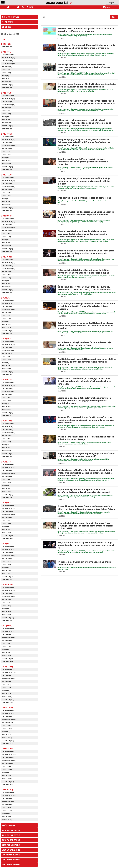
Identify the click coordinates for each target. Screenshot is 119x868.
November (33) (8, 345)
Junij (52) (6, 401)
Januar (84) (7, 498)
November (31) (8, 99)
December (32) (8, 137)
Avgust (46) (7, 272)
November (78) (9, 591)
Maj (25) (6, 322)
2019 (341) (6, 298)
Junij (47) (6, 278)
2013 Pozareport (11, 835)
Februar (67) (8, 577)
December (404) (9, 792)
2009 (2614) (7, 708)
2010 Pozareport (11, 850)
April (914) (7, 817)
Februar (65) (7, 495)
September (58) (8, 433)
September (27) (9, 310)
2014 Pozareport (11, 830)
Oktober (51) (7, 266)
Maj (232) (6, 691)
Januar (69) (7, 580)
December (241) (8, 751)
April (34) (6, 202)
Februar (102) (8, 618)
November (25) (8, 58)
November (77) (9, 508)
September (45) (8, 269)
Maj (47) (6, 281)
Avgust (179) (8, 723)
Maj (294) (6, 773)
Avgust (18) (7, 354)
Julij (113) (6, 685)
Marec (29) (7, 123)
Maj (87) (6, 650)
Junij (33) (6, 155)
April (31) (6, 79)
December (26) (8, 55)
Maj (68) (6, 486)
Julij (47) (6, 275)
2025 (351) (6, 52)
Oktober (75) (8, 512)
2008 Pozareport (11, 860)
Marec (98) (7, 533)
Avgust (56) (7, 436)
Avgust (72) (7, 518)
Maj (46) (6, 240)
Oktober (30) (7, 102)
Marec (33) (7, 82)
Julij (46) (6, 439)
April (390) (7, 776)
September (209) (9, 719)
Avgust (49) (7, 477)
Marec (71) (7, 492)
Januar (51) (7, 416)
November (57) (8, 263)
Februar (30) (7, 85)
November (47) (9, 427)
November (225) (9, 754)
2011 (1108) (7, 626)
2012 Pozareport (11, 840)
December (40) (8, 96)
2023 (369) (6, 134)
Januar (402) (8, 785)
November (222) (9, 713)
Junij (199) (7, 729)
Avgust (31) (7, 67)
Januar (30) (7, 129)
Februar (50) (7, 290)
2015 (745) (6, 462)
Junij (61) (6, 483)
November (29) (8, 140)
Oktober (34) (7, 307)
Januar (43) (7, 211)
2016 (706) (6, 421)
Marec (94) (7, 615)
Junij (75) (6, 442)
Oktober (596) (8, 798)
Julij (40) (6, 234)
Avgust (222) (8, 764)
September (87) (9, 678)
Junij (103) (7, 647)
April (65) (6, 448)
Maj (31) (5, 363)
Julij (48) (6, 398)
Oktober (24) (8, 348)
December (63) (8, 464)
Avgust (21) (7, 108)
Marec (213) (7, 738)
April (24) (6, 120)
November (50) (8, 222)
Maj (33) (5, 76)
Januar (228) (8, 744)
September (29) (9, 146)
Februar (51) (7, 249)
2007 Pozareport (11, 864)
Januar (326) (8, 703)
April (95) (6, 653)
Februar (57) (7, 454)
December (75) (8, 505)
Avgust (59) (7, 559)
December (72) (8, 587)
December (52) (8, 424)
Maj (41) (6, 199)
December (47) (8, 219)
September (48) (9, 228)
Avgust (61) (7, 600)
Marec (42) (7, 369)
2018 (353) (6, 339)
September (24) (9, 351)
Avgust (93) (7, 640)
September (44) (9, 392)
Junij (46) (6, 237)
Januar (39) (7, 170)
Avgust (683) (7, 804)
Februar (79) (8, 536)
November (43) (8, 304)
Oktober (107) (8, 675)
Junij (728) (7, 810)
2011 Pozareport (11, 845)
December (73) (8, 546)
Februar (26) (7, 331)
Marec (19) (7, 328)
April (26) (6, 325)
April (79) (6, 571)
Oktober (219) (8, 716)
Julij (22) (6, 316)
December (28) (8, 342)
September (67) (9, 597)
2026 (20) (6, 44)
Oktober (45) (7, 389)
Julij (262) (7, 767)
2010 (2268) (7, 667)
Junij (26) (6, 73)
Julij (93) (6, 603)
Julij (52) (6, 480)
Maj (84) (6, 568)
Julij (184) (7, 726)
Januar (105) (8, 539)
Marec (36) (7, 205)
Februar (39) (7, 208)
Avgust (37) (7, 231)
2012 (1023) (7, 585)
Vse (3, 39)
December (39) (8, 178)
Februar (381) (8, 782)
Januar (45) (7, 375)
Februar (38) (7, 372)
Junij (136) (7, 688)
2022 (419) (6, 175)
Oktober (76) (8, 553)
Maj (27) (6, 117)
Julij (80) (6, 521)
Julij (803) (7, 807)
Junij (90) (6, 524)
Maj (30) (6, 158)
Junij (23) (6, 360)
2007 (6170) (7, 790)
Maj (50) (6, 404)
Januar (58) (7, 252)
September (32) (8, 105)
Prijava (112, 3)
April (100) (7, 612)
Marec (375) (7, 779)
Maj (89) (6, 527)
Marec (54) (7, 410)
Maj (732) (6, 814)
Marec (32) (7, 164)
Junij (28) (6, 114)
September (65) (8, 556)
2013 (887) (6, 544)
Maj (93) (6, 609)
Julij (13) (6, 357)
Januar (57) (7, 293)
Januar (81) (7, 621)
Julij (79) (6, 562)
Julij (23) (6, 70)
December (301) (8, 710)
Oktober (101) (8, 634)
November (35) (8, 181)
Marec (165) (7, 820)
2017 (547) (6, 380)
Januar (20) (7, 47)
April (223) (7, 735)
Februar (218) (8, 741)
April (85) (6, 530)
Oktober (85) (7, 594)
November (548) (9, 795)
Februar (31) (7, 167)
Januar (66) (7, 457)
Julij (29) (6, 152)
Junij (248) (7, 770)
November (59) (8, 467)
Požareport (9, 825)
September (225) (9, 761)
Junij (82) (6, 565)
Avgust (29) (7, 190)
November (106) (9, 672)
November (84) (8, 550)
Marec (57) (7, 246)
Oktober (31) (7, 61)
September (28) (9, 64)
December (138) (8, 669)
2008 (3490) (7, 749)
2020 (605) (6, 257)
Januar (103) (8, 662)
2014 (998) (6, 503)
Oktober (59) (7, 470)
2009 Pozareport (11, 855)
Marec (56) (7, 287)
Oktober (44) (8, 225)
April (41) (6, 243)
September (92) (9, 637)
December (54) (8, 260)
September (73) (9, 515)
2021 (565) (6, 216)
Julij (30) (6, 193)
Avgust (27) (7, 149)
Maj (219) (6, 732)
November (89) (8, 631)
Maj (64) (6, 445)
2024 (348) (6, 93)
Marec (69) (7, 451)
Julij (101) (7, 644)
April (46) (6, 407)
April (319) (7, 694)
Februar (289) (8, 700)
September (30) (8, 187)
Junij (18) (6, 319)
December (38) (8, 383)
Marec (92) (7, 656)
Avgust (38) (7, 395)
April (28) (6, 161)
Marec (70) (7, 574)
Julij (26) (6, 111)
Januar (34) (7, 88)
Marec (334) (7, 697)
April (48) (6, 284)
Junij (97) (6, 606)
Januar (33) (7, 334)
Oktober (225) (8, 757)
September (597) (9, 801)
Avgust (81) (7, 682)
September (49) (9, 474)
